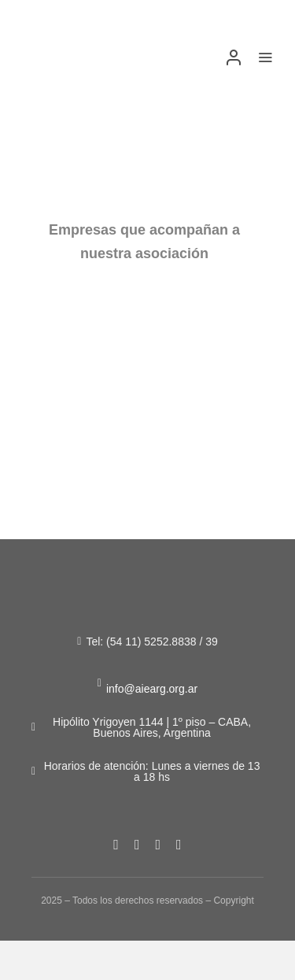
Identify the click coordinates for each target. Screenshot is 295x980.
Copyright (233, 900)
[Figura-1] (61, 46)
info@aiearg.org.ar (152, 688)
